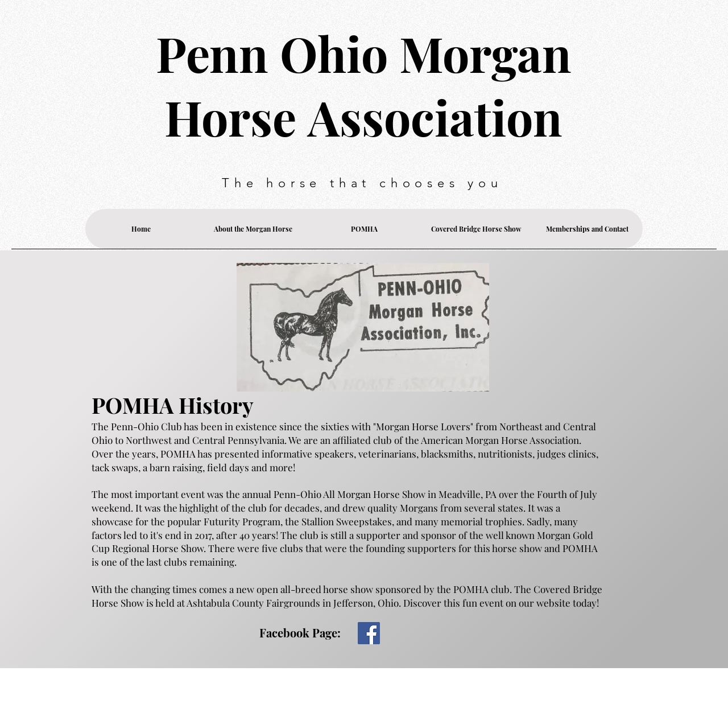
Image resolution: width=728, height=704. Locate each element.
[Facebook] (369, 633)
